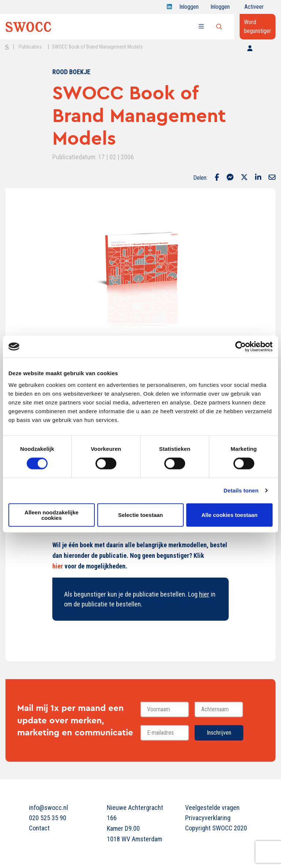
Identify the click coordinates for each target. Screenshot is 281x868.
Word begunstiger (258, 26)
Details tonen (241, 490)
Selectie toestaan (141, 515)
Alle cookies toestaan (229, 515)
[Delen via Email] (272, 178)
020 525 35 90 (48, 818)
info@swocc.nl (48, 808)
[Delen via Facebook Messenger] (230, 178)
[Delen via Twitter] (244, 178)
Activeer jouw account (254, 9)
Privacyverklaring (208, 818)
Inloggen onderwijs (222, 9)
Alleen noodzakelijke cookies (52, 515)
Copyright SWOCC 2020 (216, 828)
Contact (39, 828)
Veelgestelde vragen (212, 808)
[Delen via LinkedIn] (258, 178)
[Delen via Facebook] (217, 178)
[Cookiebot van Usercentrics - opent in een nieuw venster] (241, 347)
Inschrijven (219, 733)
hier (58, 566)
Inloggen (189, 9)
